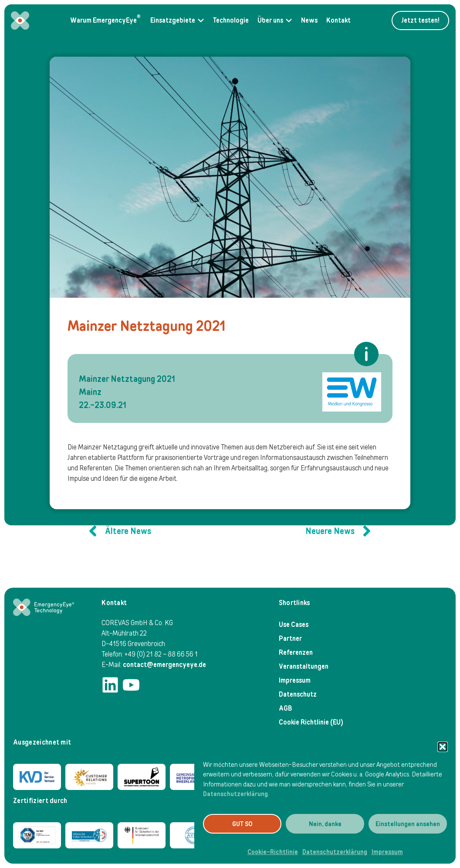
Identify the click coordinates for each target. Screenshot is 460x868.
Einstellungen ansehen (408, 824)
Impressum (387, 852)
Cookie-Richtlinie (273, 852)
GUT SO (242, 824)
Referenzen (296, 652)
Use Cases (294, 625)
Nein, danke (325, 824)
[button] (443, 747)
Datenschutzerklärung (235, 794)
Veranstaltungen (304, 666)
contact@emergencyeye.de (164, 665)
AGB (285, 708)
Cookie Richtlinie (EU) (311, 722)
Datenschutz (298, 694)
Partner (290, 638)
